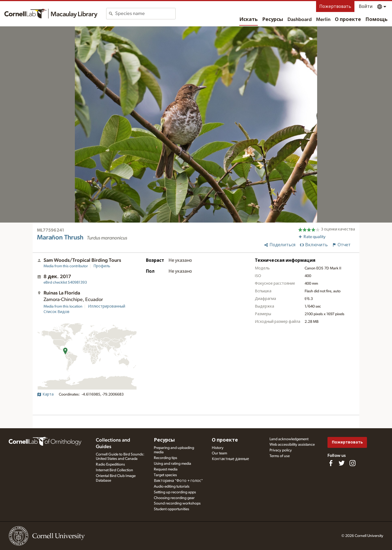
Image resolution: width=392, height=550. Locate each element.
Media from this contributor (66, 266)
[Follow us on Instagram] (353, 463)
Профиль (102, 266)
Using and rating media (172, 464)
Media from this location (63, 306)
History (218, 448)
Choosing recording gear (174, 498)
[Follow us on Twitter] (342, 463)
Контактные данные (230, 459)
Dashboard (300, 20)
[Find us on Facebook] (331, 463)
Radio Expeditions (110, 464)
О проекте (348, 20)
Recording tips (166, 458)
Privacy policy (281, 450)
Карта (45, 394)
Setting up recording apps (175, 492)
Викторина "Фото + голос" (178, 481)
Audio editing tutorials (172, 487)
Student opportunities (171, 509)
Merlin (323, 20)
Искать (249, 20)
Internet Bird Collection (114, 470)
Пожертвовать (335, 7)
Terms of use (280, 456)
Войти (366, 7)
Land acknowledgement (289, 439)
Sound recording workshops (177, 503)
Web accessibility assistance (292, 445)
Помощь (376, 20)
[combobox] (145, 14)
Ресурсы (273, 20)
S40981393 (65, 282)
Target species (165, 475)
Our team (219, 453)
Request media (166, 469)
